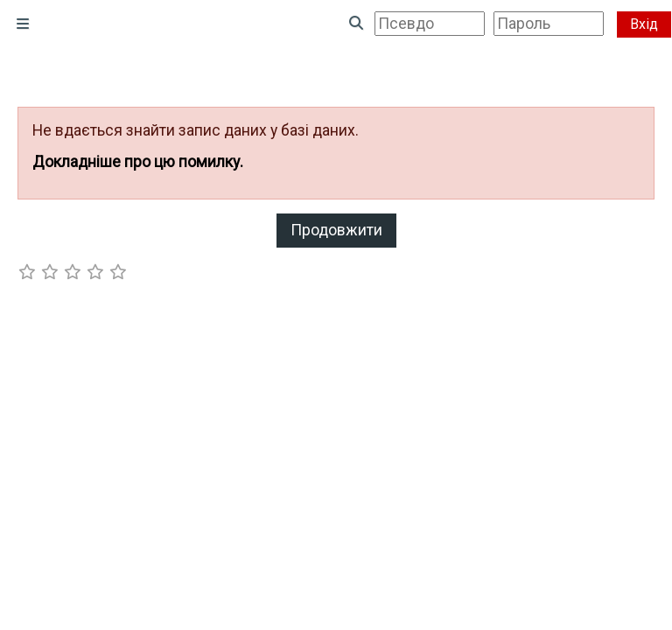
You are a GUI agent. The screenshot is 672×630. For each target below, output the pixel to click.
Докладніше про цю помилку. (138, 162)
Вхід (644, 24)
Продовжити (336, 230)
